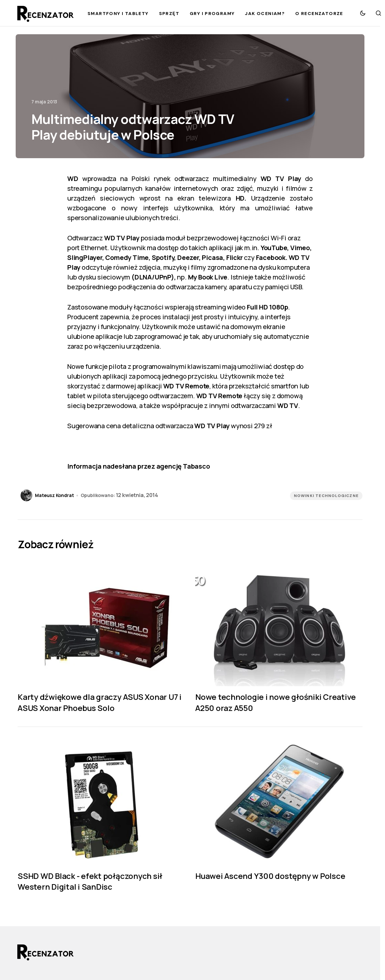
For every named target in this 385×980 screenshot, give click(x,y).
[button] (363, 13)
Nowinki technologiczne (326, 496)
